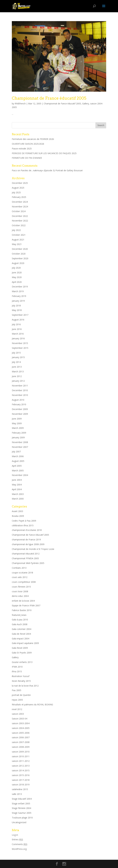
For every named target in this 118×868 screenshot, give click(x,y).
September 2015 (20, 348)
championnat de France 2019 (26, 540)
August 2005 (18, 461)
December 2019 (20, 287)
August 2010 (18, 400)
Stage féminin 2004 (21, 808)
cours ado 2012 (20, 577)
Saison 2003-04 (20, 719)
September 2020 (20, 258)
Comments (20, 844)
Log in (15, 835)
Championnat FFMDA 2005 (25, 558)
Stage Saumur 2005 (22, 813)
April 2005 (17, 466)
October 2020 (19, 254)
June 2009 (17, 419)
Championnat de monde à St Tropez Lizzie (33, 549)
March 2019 (18, 291)
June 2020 (17, 272)
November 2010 (20, 395)
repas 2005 (17, 700)
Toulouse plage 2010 (22, 818)
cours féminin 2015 (21, 587)
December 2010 (20, 390)
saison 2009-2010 (21, 752)
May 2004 (17, 485)
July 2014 (16, 362)
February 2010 (19, 404)
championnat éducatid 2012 (26, 554)
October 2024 (19, 211)
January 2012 (18, 381)
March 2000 (18, 499)
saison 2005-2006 (21, 733)
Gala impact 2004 (21, 639)
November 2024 (20, 207)
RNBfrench (20, 104)
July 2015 (16, 353)
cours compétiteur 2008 (24, 582)
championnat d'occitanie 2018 (27, 530)
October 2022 (19, 225)
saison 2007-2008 (21, 742)
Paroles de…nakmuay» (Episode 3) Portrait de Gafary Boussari (52, 170)
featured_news (19, 615)
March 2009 (18, 428)
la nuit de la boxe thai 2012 (25, 686)
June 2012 (17, 376)
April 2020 (17, 282)
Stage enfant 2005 (21, 803)
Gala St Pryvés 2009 (22, 653)
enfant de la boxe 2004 (23, 601)
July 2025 (16, 192)
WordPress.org (19, 849)
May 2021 (17, 244)
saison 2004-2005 (21, 728)
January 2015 (18, 357)
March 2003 (18, 494)
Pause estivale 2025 (22, 149)
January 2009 (18, 437)
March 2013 (18, 371)
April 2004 (17, 489)
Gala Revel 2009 (20, 648)
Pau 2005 (17, 690)
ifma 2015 (17, 671)
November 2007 (20, 447)
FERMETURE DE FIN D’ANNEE (27, 158)
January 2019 (18, 301)
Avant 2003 (17, 511)
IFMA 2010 (17, 667)
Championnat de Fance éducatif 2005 (62, 104)
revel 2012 (17, 709)
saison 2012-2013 (21, 766)
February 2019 (19, 296)
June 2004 (17, 480)
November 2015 (20, 343)
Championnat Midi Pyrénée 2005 (28, 563)
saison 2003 (18, 714)
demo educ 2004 (20, 596)
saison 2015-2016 (21, 775)
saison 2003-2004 (21, 723)
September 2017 (20, 315)
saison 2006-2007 (21, 737)
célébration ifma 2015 (23, 525)
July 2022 (16, 230)
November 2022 (20, 221)
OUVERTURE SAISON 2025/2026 (28, 144)
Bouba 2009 (18, 516)
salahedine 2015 (20, 789)
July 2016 (16, 324)
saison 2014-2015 (21, 770)
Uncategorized (19, 822)
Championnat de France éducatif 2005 (49, 98)
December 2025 (20, 183)
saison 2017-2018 (21, 780)
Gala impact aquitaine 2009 (25, 643)
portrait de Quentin (21, 695)
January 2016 (18, 338)
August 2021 (18, 240)
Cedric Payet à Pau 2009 (24, 521)
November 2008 (20, 442)
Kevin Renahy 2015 (21, 681)
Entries (17, 839)
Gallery (86, 104)
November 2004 (20, 475)
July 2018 (16, 306)
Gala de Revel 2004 (21, 634)
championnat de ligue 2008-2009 (28, 544)
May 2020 (17, 277)
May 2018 (17, 310)
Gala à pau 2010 (20, 620)
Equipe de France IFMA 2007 (26, 605)
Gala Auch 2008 (20, 624)
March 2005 (18, 470)
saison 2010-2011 (21, 756)
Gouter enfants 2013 (22, 662)
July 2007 (16, 452)
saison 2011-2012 (21, 761)
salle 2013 (17, 794)
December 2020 (20, 249)
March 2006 (18, 456)
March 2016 (18, 334)
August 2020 (18, 263)
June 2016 (17, 329)
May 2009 (17, 423)
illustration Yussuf (21, 676)
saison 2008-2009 (21, 747)
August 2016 (18, 320)
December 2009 (20, 409)
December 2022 (20, 216)
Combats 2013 (19, 568)
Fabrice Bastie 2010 (22, 610)
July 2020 (16, 268)
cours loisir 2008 (20, 591)
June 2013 (17, 367)
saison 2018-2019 (21, 785)
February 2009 (19, 433)
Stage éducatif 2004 (22, 799)
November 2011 (20, 386)
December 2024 (20, 202)
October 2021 (19, 235)
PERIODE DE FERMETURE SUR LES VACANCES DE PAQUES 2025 (44, 153)
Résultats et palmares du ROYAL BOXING (32, 704)
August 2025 (18, 188)
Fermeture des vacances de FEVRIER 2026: (33, 139)
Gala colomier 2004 (22, 629)
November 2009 (20, 414)
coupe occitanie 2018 (22, 573)
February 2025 (19, 197)
